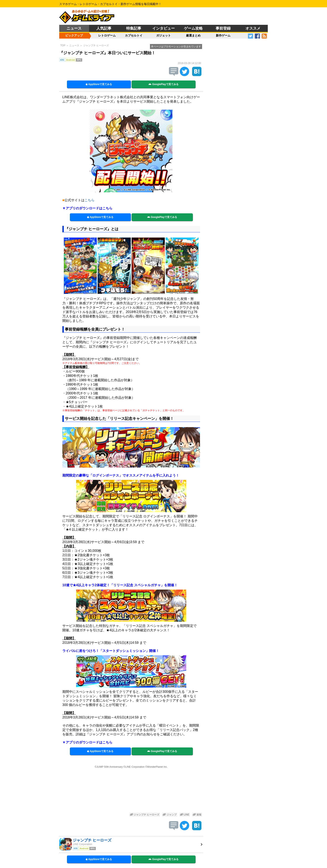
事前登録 (223, 28)
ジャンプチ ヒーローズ (96, 45)
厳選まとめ (193, 35)
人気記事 (104, 28)
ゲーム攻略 (193, 28)
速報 (197, 815)
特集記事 (134, 28)
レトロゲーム (107, 35)
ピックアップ (74, 35)
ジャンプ (170, 815)
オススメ (253, 28)
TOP (63, 45)
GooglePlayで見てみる (163, 84)
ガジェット (163, 35)
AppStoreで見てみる (99, 84)
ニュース (74, 28)
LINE (185, 815)
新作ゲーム (223, 35)
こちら (89, 200)
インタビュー (163, 28)
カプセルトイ (134, 35)
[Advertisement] (131, 791)
